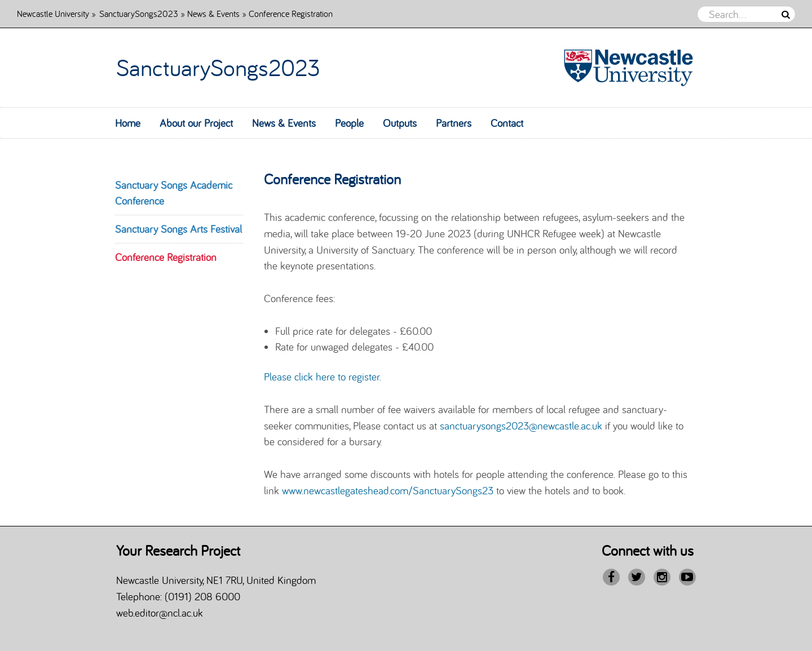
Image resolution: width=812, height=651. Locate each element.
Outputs (400, 123)
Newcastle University (53, 13)
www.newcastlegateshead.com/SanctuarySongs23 (388, 490)
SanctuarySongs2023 (139, 13)
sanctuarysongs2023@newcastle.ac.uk (521, 426)
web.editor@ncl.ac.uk (160, 613)
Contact (507, 123)
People (349, 123)
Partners (454, 123)
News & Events (213, 13)
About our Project (196, 123)
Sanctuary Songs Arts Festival (178, 229)
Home (128, 123)
